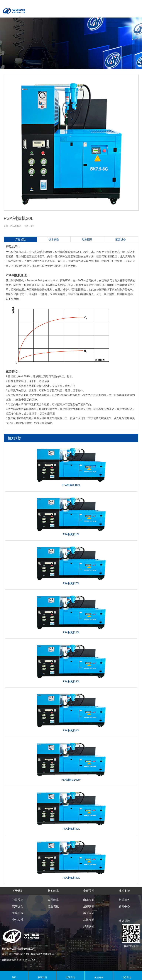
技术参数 (54, 239)
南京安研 (89, 913)
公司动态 (53, 900)
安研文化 (18, 906)
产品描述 (21, 239)
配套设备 (121, 239)
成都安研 (89, 906)
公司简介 (18, 900)
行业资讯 (53, 906)
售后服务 (124, 900)
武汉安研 (89, 920)
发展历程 (18, 913)
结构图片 (87, 239)
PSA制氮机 (16, 226)
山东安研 (89, 900)
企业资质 (18, 920)
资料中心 (124, 906)
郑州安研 (89, 926)
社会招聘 (124, 921)
